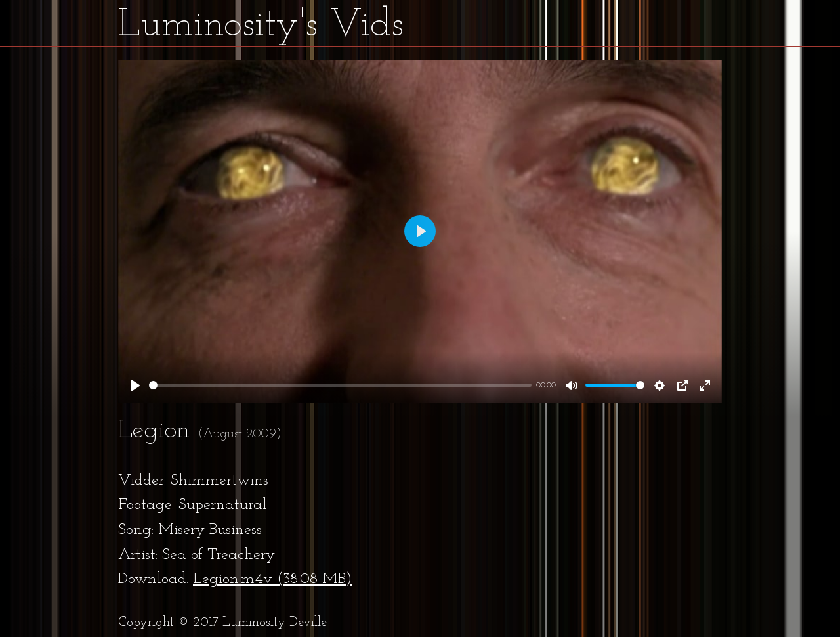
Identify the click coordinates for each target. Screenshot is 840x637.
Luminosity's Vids (261, 26)
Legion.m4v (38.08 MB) (273, 579)
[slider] (340, 385)
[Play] (135, 385)
